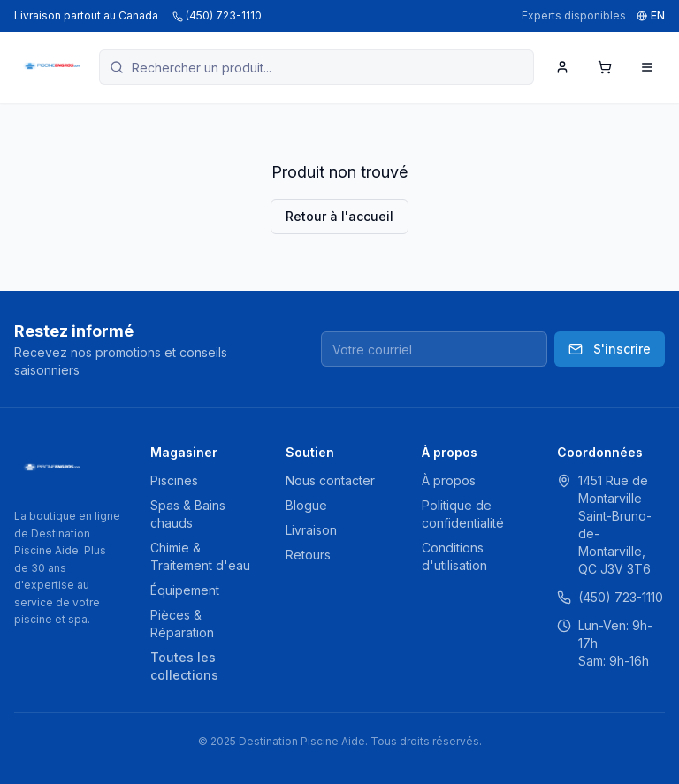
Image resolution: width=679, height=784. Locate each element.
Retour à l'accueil (339, 216)
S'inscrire (610, 349)
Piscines (174, 480)
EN (651, 15)
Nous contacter (330, 480)
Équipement (185, 590)
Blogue (306, 505)
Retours (308, 555)
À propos (449, 480)
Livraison (311, 530)
